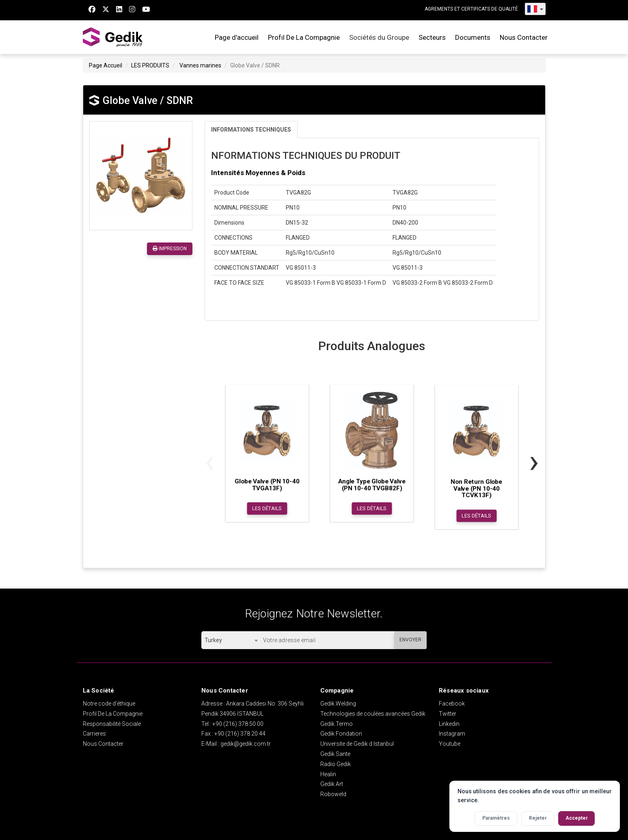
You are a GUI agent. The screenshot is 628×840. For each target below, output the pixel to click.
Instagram (452, 734)
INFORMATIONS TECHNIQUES (251, 130)
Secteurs (432, 37)
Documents (473, 37)
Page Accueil (106, 65)
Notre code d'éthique (109, 704)
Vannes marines (200, 65)
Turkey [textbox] (213, 640)
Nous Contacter (524, 37)
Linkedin (449, 724)
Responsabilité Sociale (112, 724)
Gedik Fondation (341, 734)
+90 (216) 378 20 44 (240, 734)
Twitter (448, 714)
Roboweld (333, 794)
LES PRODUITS (150, 65)
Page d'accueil (237, 37)
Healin (328, 774)
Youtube (450, 744)
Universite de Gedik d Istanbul (357, 744)
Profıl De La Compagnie (304, 37)
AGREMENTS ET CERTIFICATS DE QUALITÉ (471, 9)
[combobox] (231, 640)
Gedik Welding (338, 704)
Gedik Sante (335, 754)
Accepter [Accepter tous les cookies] (577, 818)
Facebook (452, 704)
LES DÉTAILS (267, 509)
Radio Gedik (336, 764)
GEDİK (113, 37)
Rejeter (538, 818)
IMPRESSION (170, 249)
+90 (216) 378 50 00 (238, 724)
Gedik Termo (337, 724)
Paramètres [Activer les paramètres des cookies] (496, 818)
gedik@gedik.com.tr (246, 744)
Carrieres (94, 734)
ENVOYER (410, 640)
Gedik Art (332, 784)
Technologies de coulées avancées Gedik (373, 714)
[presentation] (210, 461)
